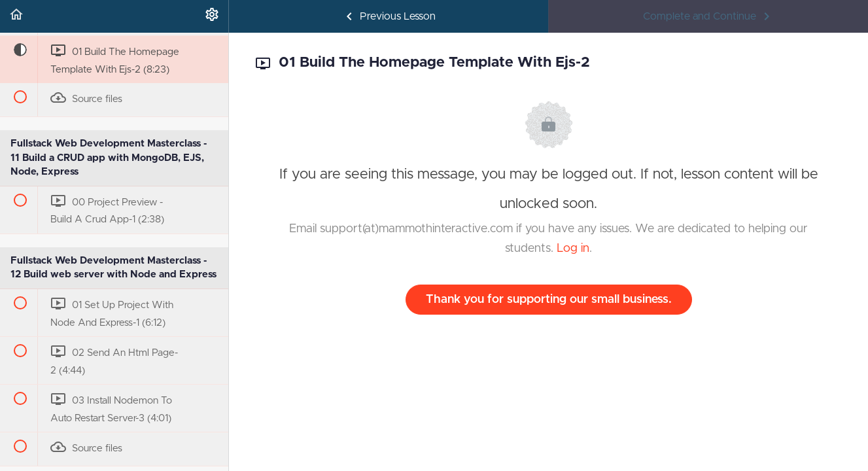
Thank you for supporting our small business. (549, 300)
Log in (573, 249)
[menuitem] (212, 16)
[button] (16, 16)
